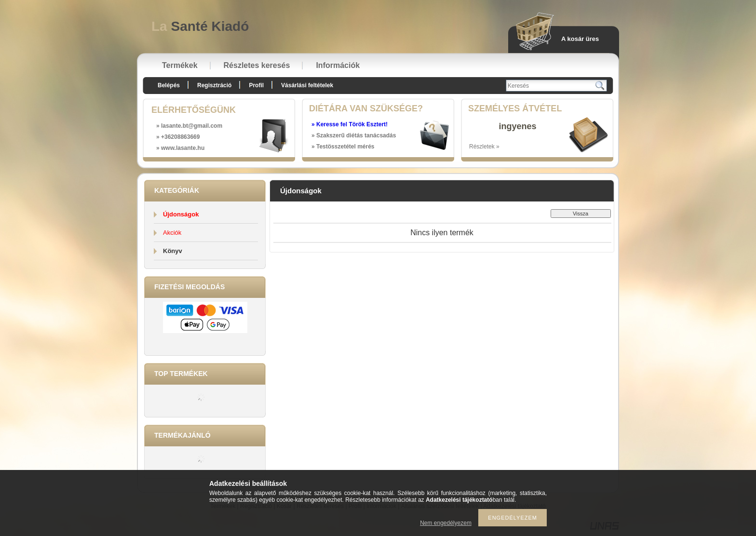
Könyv (173, 251)
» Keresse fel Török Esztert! (350, 124)
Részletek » (484, 147)
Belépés (169, 85)
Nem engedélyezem (446, 523)
